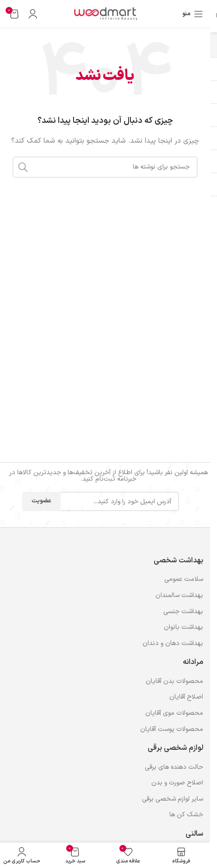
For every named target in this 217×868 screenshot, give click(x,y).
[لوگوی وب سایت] (105, 14)
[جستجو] (105, 167)
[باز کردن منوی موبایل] (193, 14)
